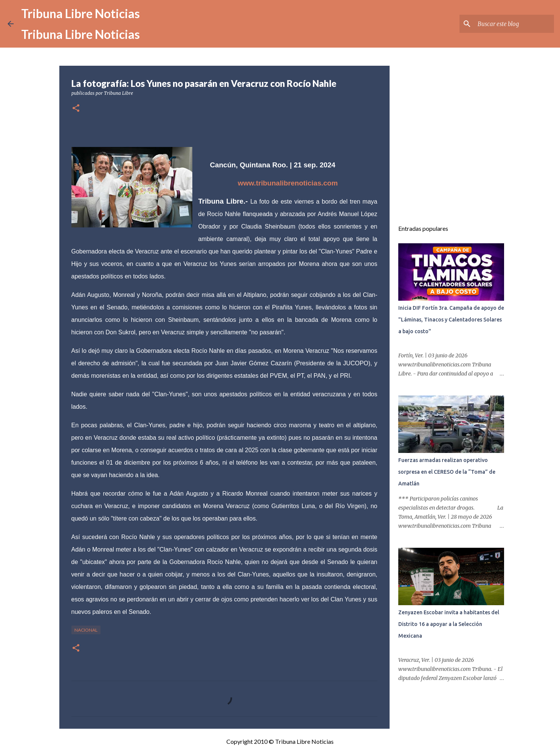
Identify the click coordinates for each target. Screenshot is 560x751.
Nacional (86, 630)
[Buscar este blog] (514, 24)
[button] (76, 109)
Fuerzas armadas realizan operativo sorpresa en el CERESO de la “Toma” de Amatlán (447, 472)
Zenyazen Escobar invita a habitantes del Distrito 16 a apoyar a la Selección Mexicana (449, 624)
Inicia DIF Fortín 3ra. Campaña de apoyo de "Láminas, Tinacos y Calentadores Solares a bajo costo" (451, 320)
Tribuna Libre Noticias (80, 13)
